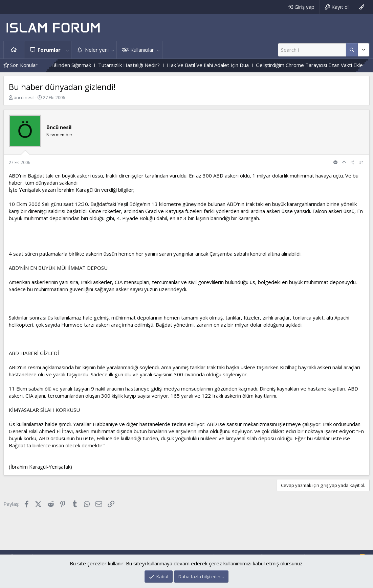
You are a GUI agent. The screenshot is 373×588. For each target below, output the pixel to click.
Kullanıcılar (142, 50)
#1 (362, 162)
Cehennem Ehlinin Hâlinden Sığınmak (63, 65)
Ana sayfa (14, 50)
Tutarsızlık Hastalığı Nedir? (142, 65)
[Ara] (312, 50)
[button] (67, 50)
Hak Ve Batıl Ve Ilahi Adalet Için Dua (221, 65)
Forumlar (49, 50)
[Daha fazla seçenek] (352, 50)
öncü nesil (24, 97)
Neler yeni (97, 50)
